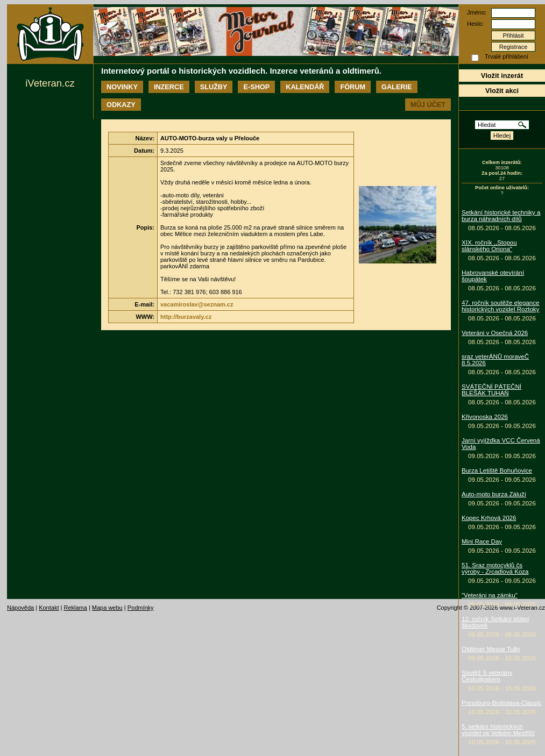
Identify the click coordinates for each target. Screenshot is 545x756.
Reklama (75, 608)
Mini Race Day (482, 541)
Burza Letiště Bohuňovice (497, 470)
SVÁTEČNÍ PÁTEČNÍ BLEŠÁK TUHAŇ (491, 390)
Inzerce (169, 87)
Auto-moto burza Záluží (494, 494)
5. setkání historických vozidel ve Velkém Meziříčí (498, 730)
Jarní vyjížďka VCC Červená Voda (501, 444)
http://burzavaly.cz (186, 317)
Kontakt (49, 608)
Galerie (397, 87)
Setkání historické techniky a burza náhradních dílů (501, 216)
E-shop (256, 87)
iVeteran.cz (50, 83)
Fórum (353, 87)
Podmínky (141, 608)
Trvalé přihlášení (507, 56)
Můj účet (428, 105)
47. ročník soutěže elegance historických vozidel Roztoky (500, 306)
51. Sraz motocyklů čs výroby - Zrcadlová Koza (495, 568)
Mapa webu (107, 608)
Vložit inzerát (502, 76)
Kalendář (305, 87)
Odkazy (121, 105)
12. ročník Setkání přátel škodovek (495, 622)
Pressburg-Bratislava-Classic (501, 703)
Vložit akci (502, 91)
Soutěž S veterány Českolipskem (487, 676)
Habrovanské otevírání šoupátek (493, 276)
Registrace (514, 47)
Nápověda (20, 608)
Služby (214, 87)
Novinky (122, 87)
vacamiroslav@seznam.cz (197, 304)
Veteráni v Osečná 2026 (495, 333)
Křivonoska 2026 (485, 417)
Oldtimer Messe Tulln (491, 649)
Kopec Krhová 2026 (489, 518)
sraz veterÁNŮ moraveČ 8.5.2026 (495, 360)
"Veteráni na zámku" (490, 595)
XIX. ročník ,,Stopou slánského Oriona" (489, 246)
